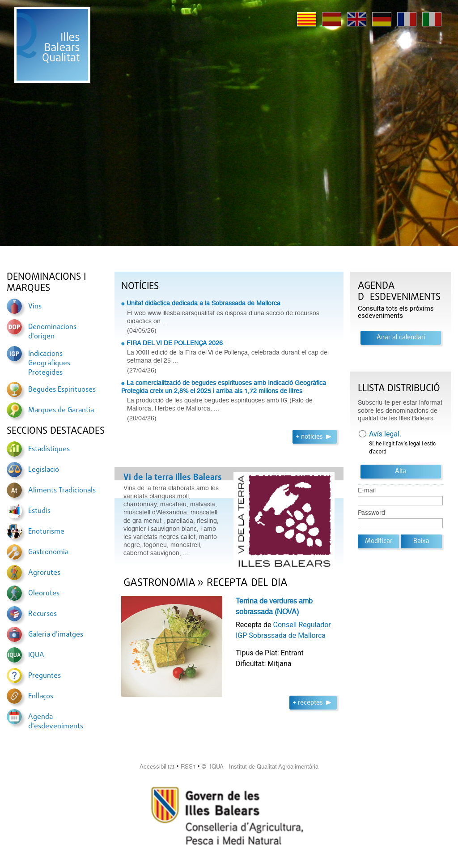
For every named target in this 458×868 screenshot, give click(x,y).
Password (371, 513)
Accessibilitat (157, 767)
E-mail (367, 490)
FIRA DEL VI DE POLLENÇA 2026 (175, 343)
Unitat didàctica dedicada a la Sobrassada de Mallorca (204, 303)
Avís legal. (385, 434)
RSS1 (188, 767)
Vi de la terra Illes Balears (173, 478)
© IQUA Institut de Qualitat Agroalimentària (260, 767)
